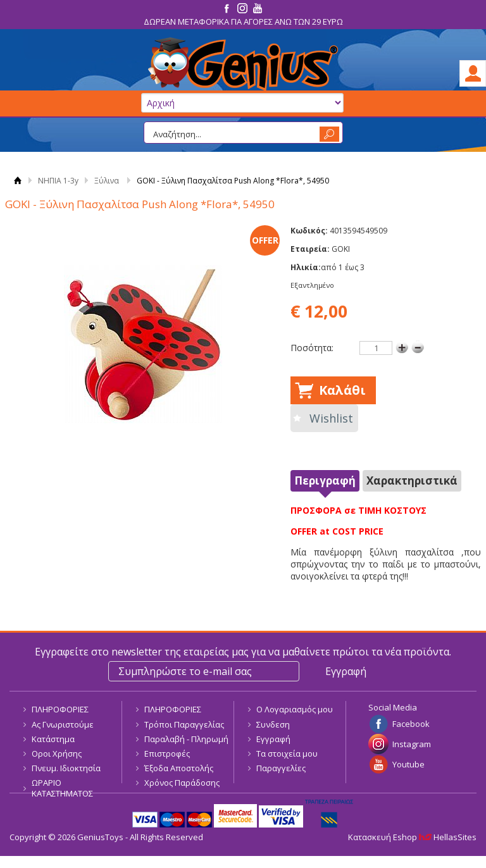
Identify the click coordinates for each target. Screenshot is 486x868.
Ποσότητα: (312, 348)
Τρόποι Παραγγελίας (184, 724)
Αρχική (17, 181)
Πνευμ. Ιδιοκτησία (66, 768)
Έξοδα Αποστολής (179, 768)
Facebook (411, 724)
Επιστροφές (167, 753)
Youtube (408, 764)
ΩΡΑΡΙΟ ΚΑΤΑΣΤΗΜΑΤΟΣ (62, 788)
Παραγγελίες (281, 768)
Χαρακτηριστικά (412, 480)
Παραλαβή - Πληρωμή (186, 739)
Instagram (412, 744)
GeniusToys (243, 64)
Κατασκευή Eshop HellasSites (412, 837)
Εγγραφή (273, 739)
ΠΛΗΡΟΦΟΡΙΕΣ (60, 709)
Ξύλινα (107, 181)
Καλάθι (342, 390)
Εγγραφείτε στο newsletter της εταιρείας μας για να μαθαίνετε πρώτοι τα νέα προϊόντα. (243, 652)
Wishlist (331, 418)
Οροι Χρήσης (57, 753)
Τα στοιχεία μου (287, 753)
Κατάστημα (53, 739)
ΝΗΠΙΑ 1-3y (58, 181)
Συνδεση (273, 724)
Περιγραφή (325, 480)
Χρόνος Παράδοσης (182, 783)
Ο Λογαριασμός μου (295, 709)
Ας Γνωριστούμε (63, 724)
